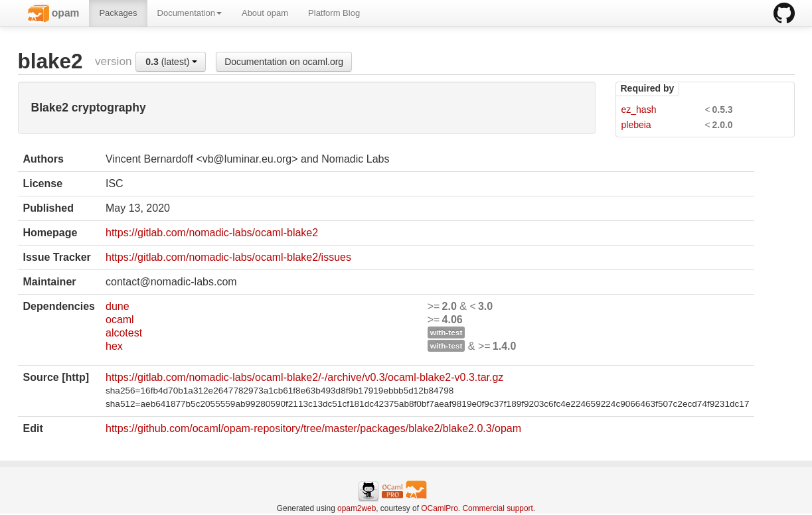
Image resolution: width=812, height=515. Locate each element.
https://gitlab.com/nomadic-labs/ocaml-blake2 (212, 233)
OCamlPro (440, 508)
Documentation (190, 13)
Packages (118, 13)
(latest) (171, 62)
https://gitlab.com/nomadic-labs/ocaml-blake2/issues (228, 257)
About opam (265, 13)
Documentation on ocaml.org (284, 62)
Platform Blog (334, 13)
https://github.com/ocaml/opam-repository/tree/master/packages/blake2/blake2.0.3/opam (313, 428)
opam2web (357, 508)
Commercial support (497, 508)
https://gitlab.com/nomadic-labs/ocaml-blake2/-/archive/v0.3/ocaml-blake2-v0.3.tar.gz (304, 377)
